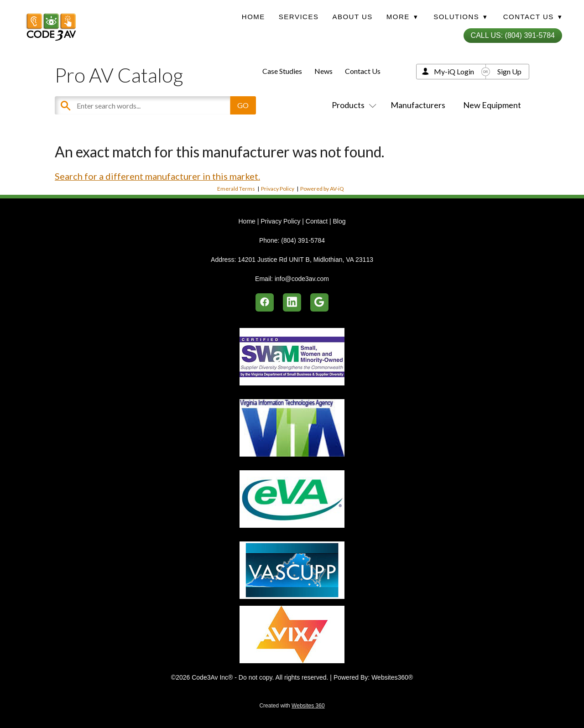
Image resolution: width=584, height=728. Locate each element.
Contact (317, 221)
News (323, 71)
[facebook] (265, 302)
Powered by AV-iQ (322, 189)
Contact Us (363, 71)
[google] (319, 302)
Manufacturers (418, 105)
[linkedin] (292, 302)
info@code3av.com (302, 279)
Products (352, 105)
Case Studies (282, 71)
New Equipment (492, 105)
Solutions (460, 17)
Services (299, 17)
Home (253, 17)
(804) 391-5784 (303, 240)
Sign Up (509, 71)
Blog (339, 221)
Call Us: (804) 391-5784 (513, 35)
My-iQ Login (454, 71)
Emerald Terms (236, 189)
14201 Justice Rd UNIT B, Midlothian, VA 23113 (305, 260)
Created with (292, 706)
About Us (352, 17)
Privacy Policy (278, 189)
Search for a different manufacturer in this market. (157, 176)
